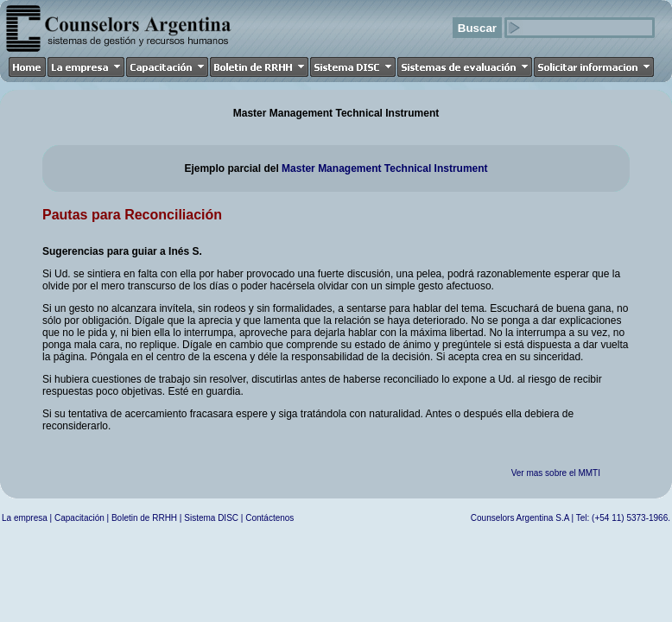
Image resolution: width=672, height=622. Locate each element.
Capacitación (79, 518)
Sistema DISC (211, 518)
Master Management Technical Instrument (385, 168)
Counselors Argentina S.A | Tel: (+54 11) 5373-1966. (571, 518)
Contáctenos (269, 518)
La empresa (25, 518)
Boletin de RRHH (144, 518)
